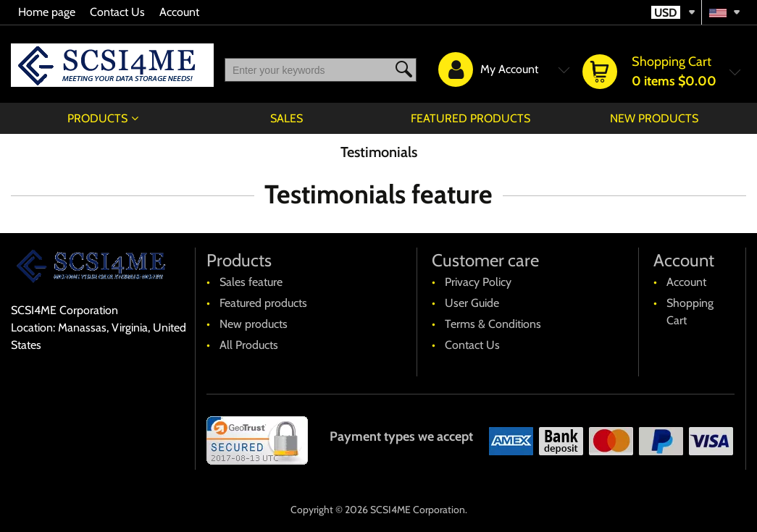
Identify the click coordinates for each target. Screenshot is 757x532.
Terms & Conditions (493, 324)
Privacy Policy (478, 282)
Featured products (470, 118)
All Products (249, 345)
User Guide (472, 303)
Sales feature (251, 282)
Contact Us (117, 12)
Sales (287, 118)
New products (654, 118)
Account (179, 12)
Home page (47, 12)
